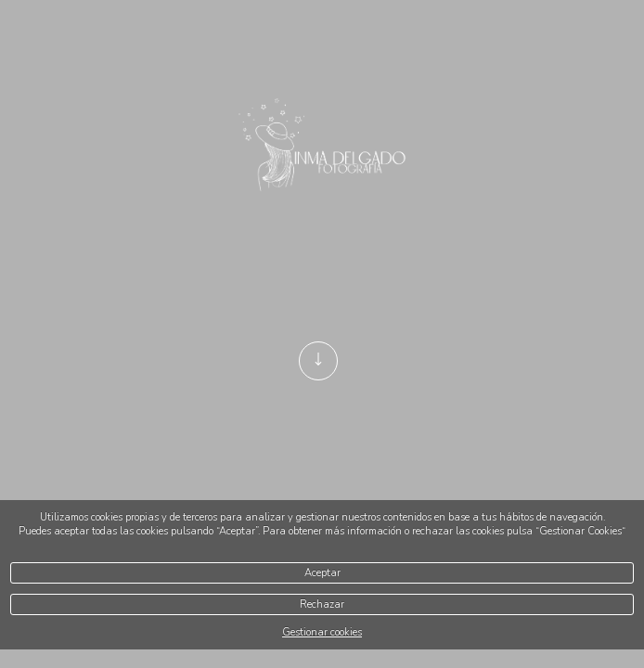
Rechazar (322, 604)
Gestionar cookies (322, 632)
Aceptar (322, 573)
